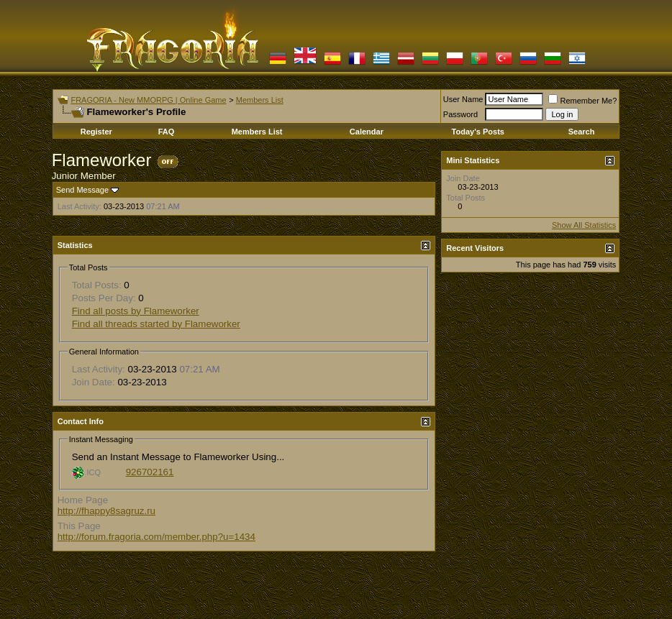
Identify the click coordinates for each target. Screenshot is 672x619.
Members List (260, 100)
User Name (463, 99)
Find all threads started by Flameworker (156, 324)
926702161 (150, 472)
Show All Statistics (584, 225)
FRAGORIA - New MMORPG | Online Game (148, 100)
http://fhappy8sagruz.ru (106, 511)
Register (96, 132)
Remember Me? (582, 101)
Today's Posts (478, 132)
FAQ (167, 132)
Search (582, 132)
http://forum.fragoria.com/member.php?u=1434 (156, 537)
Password (460, 114)
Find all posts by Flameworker (136, 311)
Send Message (82, 190)
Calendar (367, 132)
